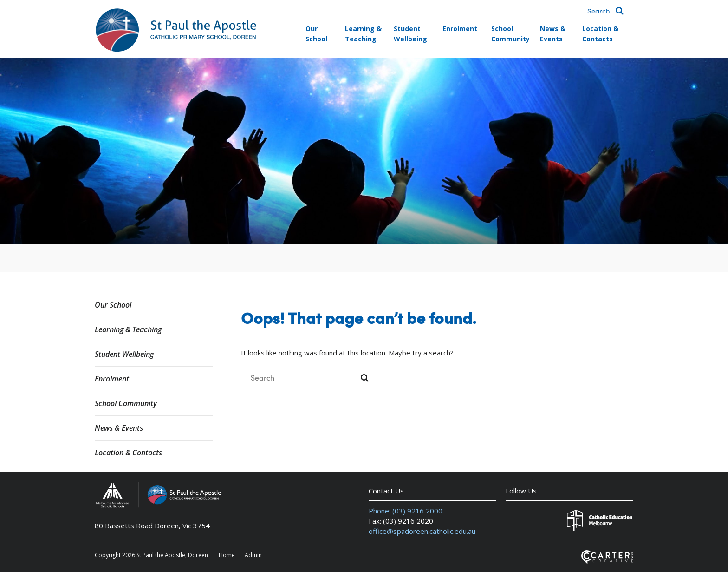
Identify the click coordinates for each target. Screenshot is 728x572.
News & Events (553, 34)
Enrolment (460, 29)
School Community (510, 34)
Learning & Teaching (363, 34)
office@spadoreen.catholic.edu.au (422, 531)
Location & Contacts (600, 34)
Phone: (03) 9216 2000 (406, 511)
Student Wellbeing (410, 34)
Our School (316, 34)
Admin (253, 555)
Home (227, 555)
